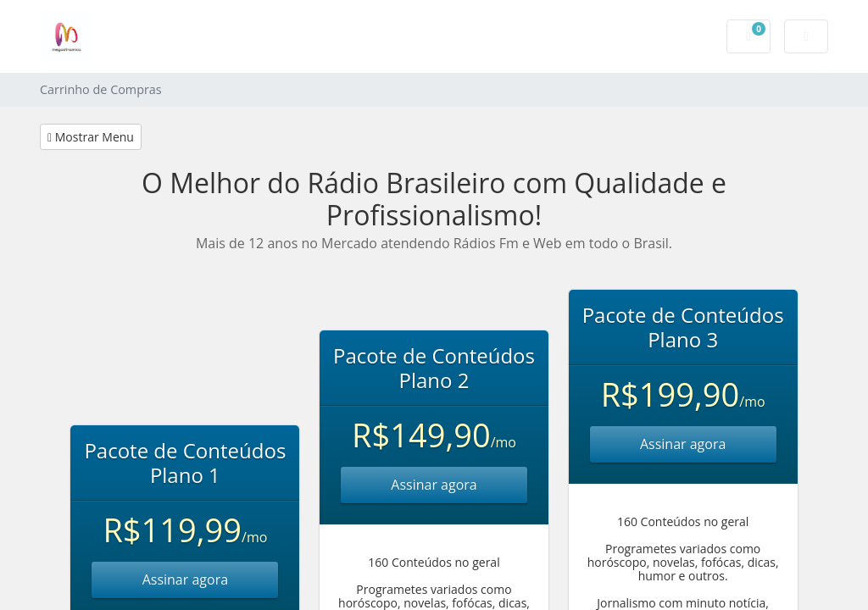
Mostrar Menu (91, 137)
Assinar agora (185, 579)
